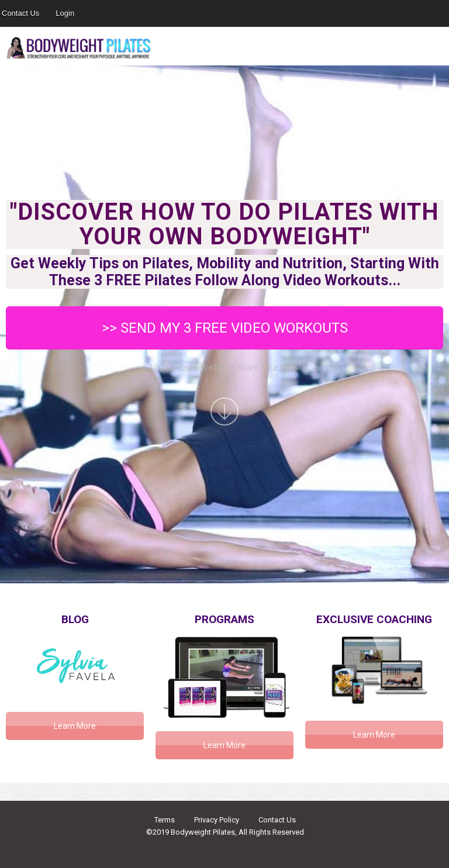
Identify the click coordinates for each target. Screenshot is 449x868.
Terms (165, 820)
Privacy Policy (217, 820)
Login (65, 13)
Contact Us (277, 820)
